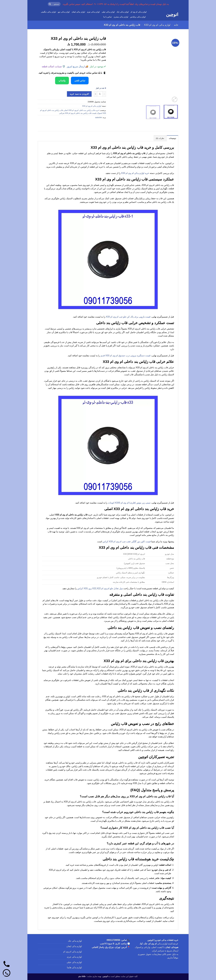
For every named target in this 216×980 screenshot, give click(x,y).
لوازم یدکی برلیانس (138, 17)
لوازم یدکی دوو (64, 12)
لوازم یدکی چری (93, 12)
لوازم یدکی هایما (74, 967)
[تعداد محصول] (100, 94)
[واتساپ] (7, 973)
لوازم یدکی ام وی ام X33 (157, 25)
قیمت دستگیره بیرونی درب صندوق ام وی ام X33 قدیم (125, 356)
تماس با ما (108, 17)
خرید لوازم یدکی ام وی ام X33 (135, 173)
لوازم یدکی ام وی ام (139, 12)
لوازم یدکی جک (123, 12)
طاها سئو (82, 976)
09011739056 (113, 940)
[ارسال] (50, 4)
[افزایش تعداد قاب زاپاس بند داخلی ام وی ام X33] (95, 94)
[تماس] (7, 965)
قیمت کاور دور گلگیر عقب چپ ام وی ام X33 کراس (127, 542)
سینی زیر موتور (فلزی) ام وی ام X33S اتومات (129, 503)
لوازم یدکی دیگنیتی (48, 12)
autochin (98, 117)
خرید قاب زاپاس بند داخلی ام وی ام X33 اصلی (81, 110)
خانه (176, 25)
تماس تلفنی (80, 81)
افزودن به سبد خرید (79, 94)
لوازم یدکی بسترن (121, 17)
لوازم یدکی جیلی (108, 12)
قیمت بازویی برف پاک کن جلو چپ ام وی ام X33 (128, 317)
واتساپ (62, 81)
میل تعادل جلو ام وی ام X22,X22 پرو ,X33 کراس (100, 588)
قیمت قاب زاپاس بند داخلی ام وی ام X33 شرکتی (78, 113)
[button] (175, 99)
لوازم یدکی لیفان (78, 12)
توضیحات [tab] (172, 138)
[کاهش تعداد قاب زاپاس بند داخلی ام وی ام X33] (104, 94)
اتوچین (172, 14)
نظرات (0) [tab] (160, 138)
